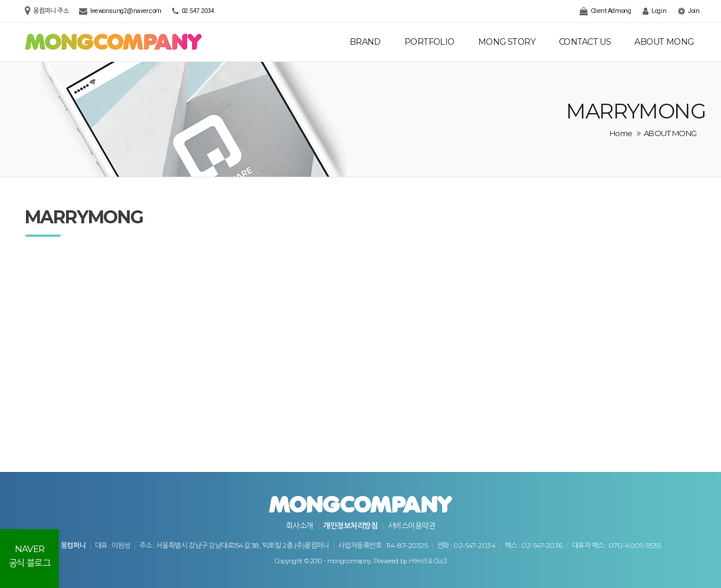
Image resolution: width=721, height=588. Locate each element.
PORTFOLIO (429, 42)
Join (689, 11)
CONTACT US (585, 42)
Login (654, 11)
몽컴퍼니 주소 (52, 11)
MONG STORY (507, 42)
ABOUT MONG (664, 42)
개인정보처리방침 (350, 526)
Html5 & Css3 (427, 561)
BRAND (365, 42)
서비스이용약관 (411, 526)
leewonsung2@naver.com (126, 11)
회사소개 (299, 526)
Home (621, 133)
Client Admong (605, 11)
